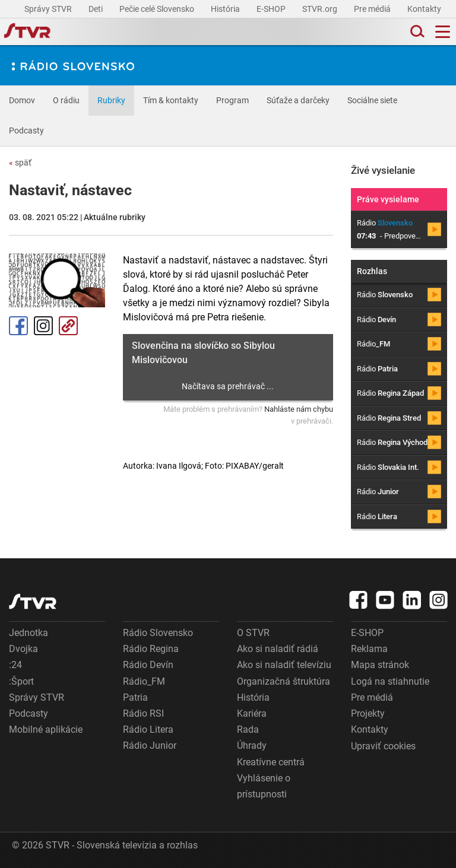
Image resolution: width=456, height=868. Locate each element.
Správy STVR (49, 9)
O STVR (253, 633)
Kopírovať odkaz (68, 326)
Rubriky (111, 100)
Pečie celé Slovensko (158, 9)
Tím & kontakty (171, 100)
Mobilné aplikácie (46, 729)
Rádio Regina (151, 649)
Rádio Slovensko (158, 633)
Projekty (368, 713)
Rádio (385, 295)
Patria (135, 697)
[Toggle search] (416, 32)
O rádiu (66, 100)
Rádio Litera (148, 729)
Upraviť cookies (383, 746)
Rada (248, 729)
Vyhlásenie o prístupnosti (264, 786)
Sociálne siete (372, 100)
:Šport (21, 681)
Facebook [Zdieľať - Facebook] (18, 326)
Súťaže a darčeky (298, 100)
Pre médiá (373, 9)
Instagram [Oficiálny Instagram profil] (43, 326)
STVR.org (321, 9)
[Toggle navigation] (443, 32)
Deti (96, 9)
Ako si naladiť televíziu (284, 665)
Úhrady (252, 745)
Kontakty (424, 9)
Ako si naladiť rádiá (278, 649)
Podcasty (26, 131)
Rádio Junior (150, 745)
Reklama (369, 649)
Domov (22, 100)
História (226, 9)
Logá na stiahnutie (390, 681)
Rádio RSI (143, 713)
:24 (15, 665)
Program (232, 100)
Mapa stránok (380, 665)
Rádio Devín (148, 665)
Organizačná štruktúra (284, 681)
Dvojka (23, 649)
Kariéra (252, 713)
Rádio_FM (144, 681)
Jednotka (28, 633)
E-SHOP (272, 9)
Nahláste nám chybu (299, 409)
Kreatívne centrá (271, 762)
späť (20, 163)
